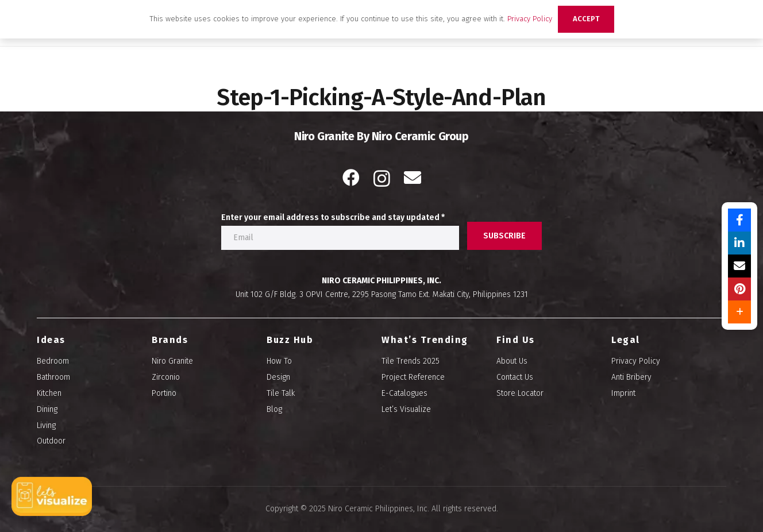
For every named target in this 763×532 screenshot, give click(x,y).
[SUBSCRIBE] (504, 236)
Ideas (51, 340)
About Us (512, 361)
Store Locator (520, 393)
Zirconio (166, 377)
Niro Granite (172, 361)
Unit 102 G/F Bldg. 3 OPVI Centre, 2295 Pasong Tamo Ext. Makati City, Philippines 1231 (382, 294)
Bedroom (53, 361)
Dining (47, 409)
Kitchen (49, 393)
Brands (170, 340)
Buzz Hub (290, 340)
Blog (274, 409)
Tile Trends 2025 (411, 361)
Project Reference (413, 377)
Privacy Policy (636, 361)
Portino (164, 393)
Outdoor (51, 441)
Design (278, 377)
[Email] (413, 178)
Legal (626, 340)
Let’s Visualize (406, 409)
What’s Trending (425, 340)
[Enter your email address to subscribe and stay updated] (340, 238)
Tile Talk (281, 393)
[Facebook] (351, 178)
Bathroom (53, 377)
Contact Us (515, 377)
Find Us (516, 340)
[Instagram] (382, 178)
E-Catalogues (404, 393)
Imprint (623, 393)
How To (279, 361)
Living (46, 425)
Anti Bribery (631, 377)
